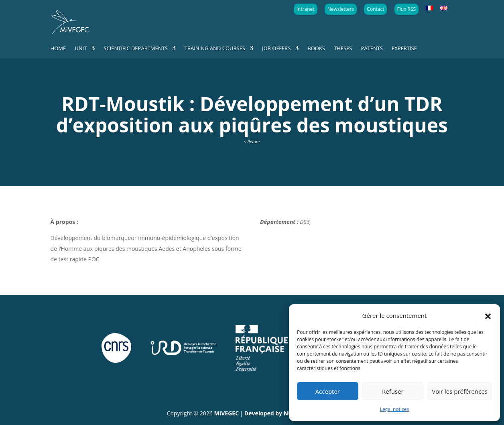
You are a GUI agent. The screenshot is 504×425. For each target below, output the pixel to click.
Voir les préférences (460, 391)
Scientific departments (136, 49)
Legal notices (394, 409)
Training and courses (215, 49)
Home (58, 49)
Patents (372, 49)
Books (316, 49)
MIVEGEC (226, 413)
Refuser (393, 391)
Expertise (404, 49)
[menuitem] (429, 8)
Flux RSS (407, 9)
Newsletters (341, 9)
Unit (81, 49)
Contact (375, 9)
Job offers (276, 49)
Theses (343, 49)
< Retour (252, 141)
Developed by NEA (270, 413)
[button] (488, 315)
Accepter (328, 391)
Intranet (306, 9)
